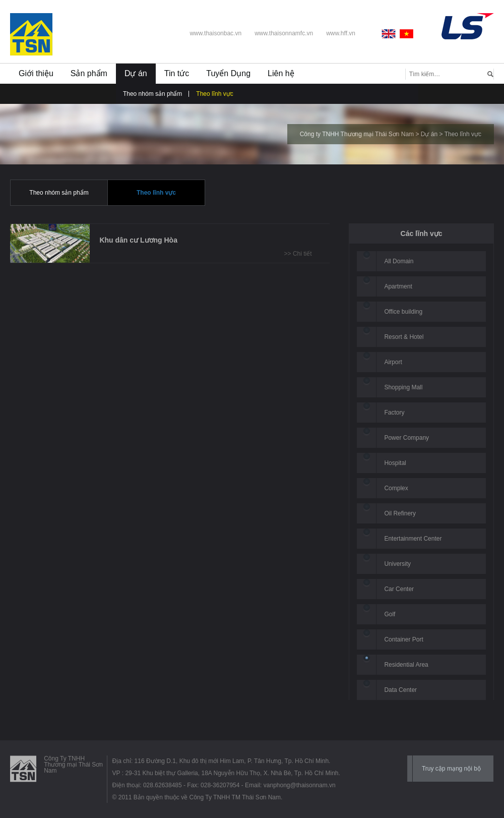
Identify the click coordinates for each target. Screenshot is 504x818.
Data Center (400, 690)
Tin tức (177, 73)
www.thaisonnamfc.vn (284, 33)
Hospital (395, 463)
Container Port (403, 639)
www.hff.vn (341, 33)
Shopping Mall (403, 387)
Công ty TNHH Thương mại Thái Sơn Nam (357, 134)
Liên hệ (281, 73)
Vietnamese (407, 34)
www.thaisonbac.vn (215, 33)
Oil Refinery (400, 513)
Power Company (406, 438)
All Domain (399, 261)
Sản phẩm (89, 73)
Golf (390, 614)
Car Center (399, 589)
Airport (393, 362)
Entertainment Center (413, 539)
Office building (403, 312)
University (397, 564)
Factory (394, 413)
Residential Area (406, 665)
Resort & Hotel (404, 337)
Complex (396, 488)
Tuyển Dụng (228, 73)
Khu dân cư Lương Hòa (138, 240)
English (391, 34)
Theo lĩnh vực (214, 94)
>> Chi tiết (298, 254)
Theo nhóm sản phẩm (152, 94)
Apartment (398, 286)
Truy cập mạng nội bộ (451, 769)
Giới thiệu (36, 73)
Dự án (136, 73)
